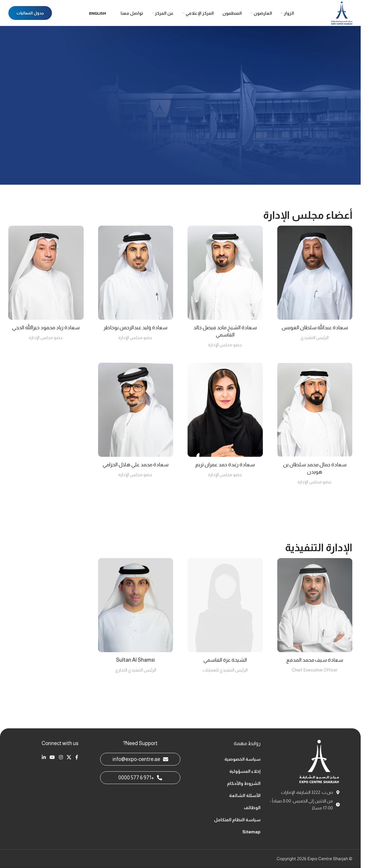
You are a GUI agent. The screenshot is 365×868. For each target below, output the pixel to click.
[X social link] (69, 757)
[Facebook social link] (77, 757)
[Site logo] (342, 13)
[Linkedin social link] (44, 757)
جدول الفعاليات (30, 13)
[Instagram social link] (61, 757)
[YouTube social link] (52, 757)
